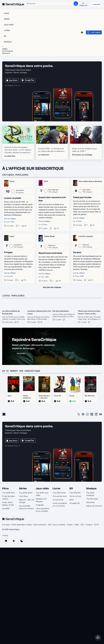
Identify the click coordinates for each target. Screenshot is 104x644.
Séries (23, 488)
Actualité (6, 508)
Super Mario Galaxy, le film (8, 504)
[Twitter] (79, 415)
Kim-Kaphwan (54, 190)
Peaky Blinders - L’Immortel (44, 397)
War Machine (90, 396)
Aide (49, 525)
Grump (72, 396)
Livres (56, 488)
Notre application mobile (22, 525)
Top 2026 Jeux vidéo (42, 494)
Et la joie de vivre (60, 496)
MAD (72, 500)
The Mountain (92, 499)
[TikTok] (92, 415)
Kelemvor (52, 245)
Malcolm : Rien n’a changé (27, 501)
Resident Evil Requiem (41, 500)
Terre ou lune (75, 496)
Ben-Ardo (87, 190)
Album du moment (94, 506)
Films (5, 488)
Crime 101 (57, 396)
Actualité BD (75, 503)
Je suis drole (58, 500)
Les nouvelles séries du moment (26, 507)
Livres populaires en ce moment (60, 505)
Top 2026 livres (59, 493)
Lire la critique (10, 219)
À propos (6, 525)
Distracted (90, 502)
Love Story (24, 496)
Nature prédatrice (27, 397)
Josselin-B (18, 245)
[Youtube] (101, 415)
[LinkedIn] (96, 415)
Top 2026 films (8, 493)
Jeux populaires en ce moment (43, 510)
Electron (86, 245)
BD (71, 488)
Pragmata (40, 505)
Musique (91, 488)
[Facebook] (83, 415)
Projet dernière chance (8, 498)
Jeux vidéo (42, 488)
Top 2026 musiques (90, 494)
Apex (10, 396)
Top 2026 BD (75, 493)
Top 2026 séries (26, 493)
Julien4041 (20, 190)
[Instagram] (87, 415)
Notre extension (40, 525)
